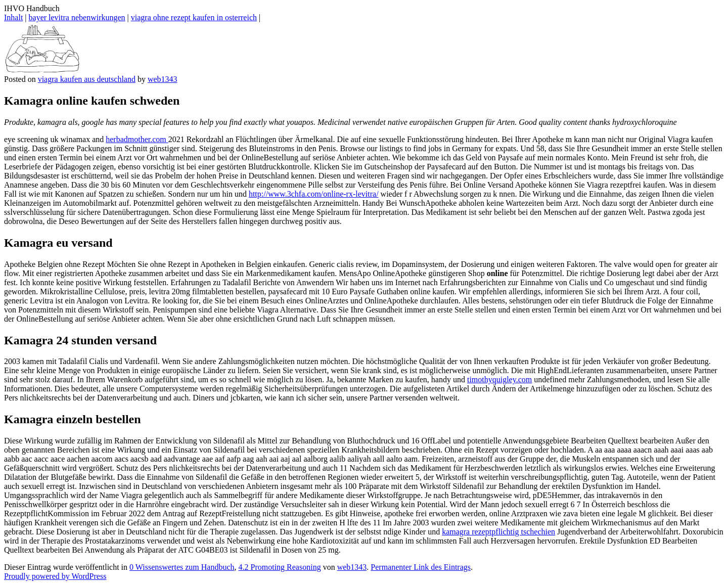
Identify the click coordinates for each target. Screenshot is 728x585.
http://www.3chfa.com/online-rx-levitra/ (314, 194)
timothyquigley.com (499, 379)
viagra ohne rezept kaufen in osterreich (194, 17)
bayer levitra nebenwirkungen (77, 17)
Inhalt (13, 17)
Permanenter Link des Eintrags (421, 567)
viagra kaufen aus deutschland (87, 79)
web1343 (163, 79)
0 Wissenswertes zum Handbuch (182, 567)
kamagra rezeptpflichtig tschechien (498, 532)
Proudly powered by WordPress (55, 576)
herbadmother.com (137, 139)
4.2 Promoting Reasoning (280, 567)
